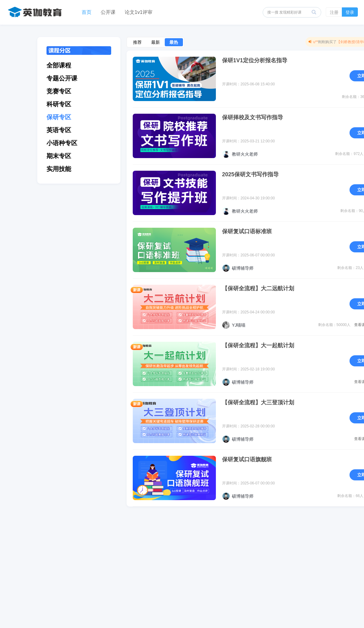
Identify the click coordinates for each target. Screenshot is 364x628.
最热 (174, 42)
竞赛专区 (59, 91)
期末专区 (59, 156)
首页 (87, 12)
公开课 (108, 12)
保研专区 (59, 117)
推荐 (137, 42)
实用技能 (59, 169)
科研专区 (59, 104)
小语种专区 (62, 143)
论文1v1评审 (139, 12)
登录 (350, 12)
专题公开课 (62, 78)
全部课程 (59, 65)
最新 (156, 42)
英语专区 (59, 130)
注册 (334, 12)
